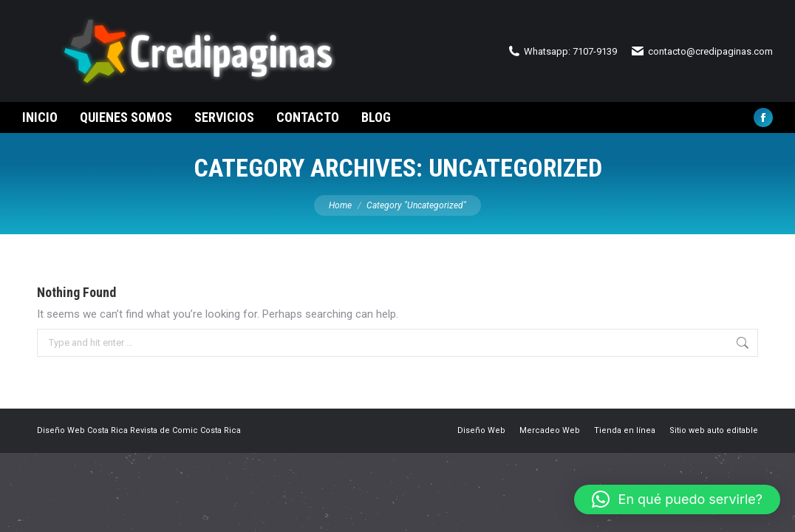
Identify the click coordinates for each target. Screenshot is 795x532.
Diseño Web (61, 457)
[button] (677, 499)
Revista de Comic (164, 457)
